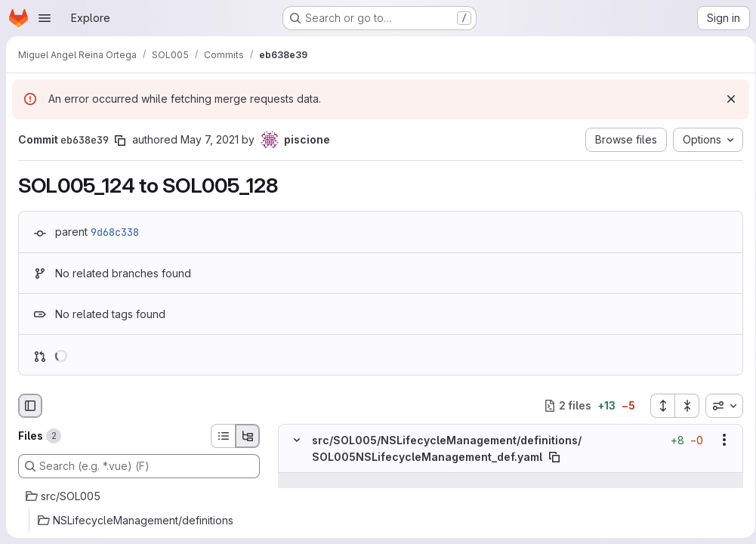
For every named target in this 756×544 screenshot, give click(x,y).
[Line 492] (295, 511)
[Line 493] (295, 526)
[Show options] (719, 440)
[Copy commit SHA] (120, 141)
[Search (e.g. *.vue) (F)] (139, 466)
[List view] (223, 436)
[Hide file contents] (297, 440)
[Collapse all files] (682, 406)
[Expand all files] (657, 406)
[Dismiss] (726, 99)
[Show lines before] (316, 481)
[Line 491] (295, 496)
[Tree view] (248, 436)
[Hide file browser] (30, 406)
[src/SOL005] (139, 496)
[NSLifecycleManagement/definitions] (139, 521)
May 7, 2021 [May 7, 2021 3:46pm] (210, 139)
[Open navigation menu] (45, 18)
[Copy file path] (554, 457)
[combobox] (719, 406)
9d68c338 (115, 232)
